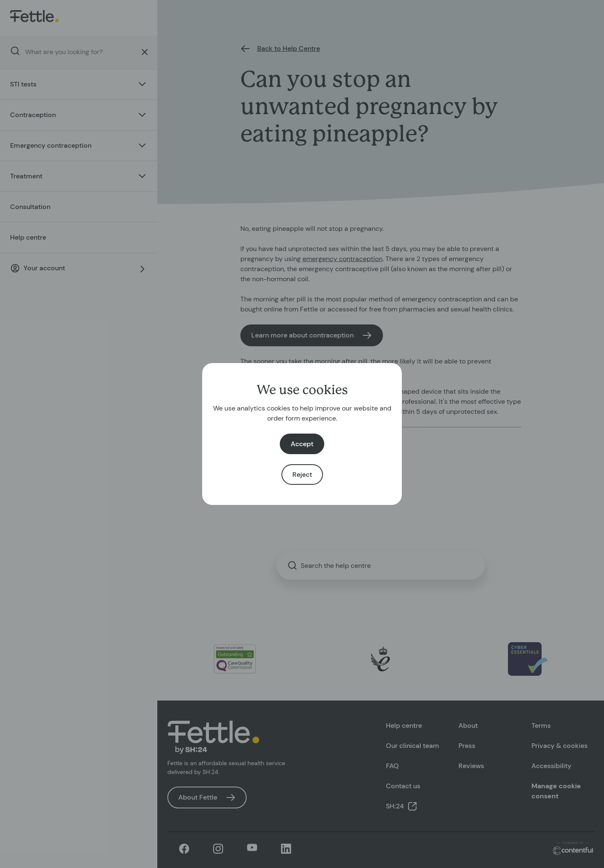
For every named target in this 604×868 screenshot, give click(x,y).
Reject (302, 475)
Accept (302, 444)
